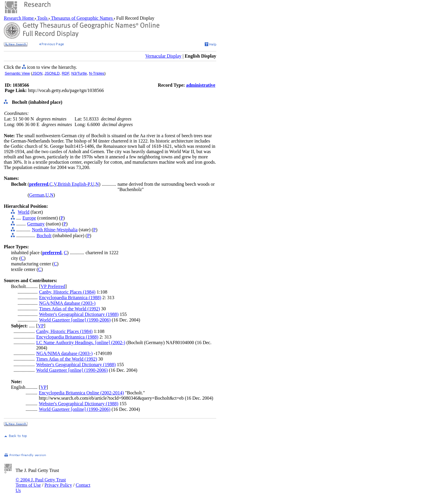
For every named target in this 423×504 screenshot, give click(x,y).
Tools (42, 18)
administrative (201, 85)
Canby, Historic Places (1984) (67, 292)
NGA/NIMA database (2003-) (67, 303)
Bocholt (44, 236)
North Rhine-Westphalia (55, 230)
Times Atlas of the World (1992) (69, 309)
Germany (36, 224)
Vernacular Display (163, 56)
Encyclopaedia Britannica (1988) (70, 298)
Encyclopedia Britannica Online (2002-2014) (81, 393)
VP (41, 326)
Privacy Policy (58, 485)
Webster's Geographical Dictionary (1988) (79, 314)
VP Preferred (53, 286)
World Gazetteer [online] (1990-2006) (75, 320)
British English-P (74, 184)
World (23, 212)
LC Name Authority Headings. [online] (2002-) (81, 343)
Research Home (19, 18)
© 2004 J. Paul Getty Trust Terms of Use (41, 482)
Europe (29, 218)
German (37, 195)
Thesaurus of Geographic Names (82, 18)
